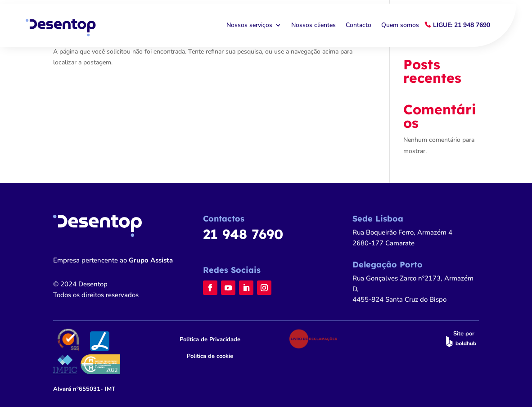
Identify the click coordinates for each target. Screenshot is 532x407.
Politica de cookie (210, 356)
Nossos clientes (313, 25)
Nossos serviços (249, 25)
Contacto (358, 25)
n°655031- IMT (84, 389)
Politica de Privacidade (210, 339)
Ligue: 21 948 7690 (462, 25)
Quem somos (400, 25)
